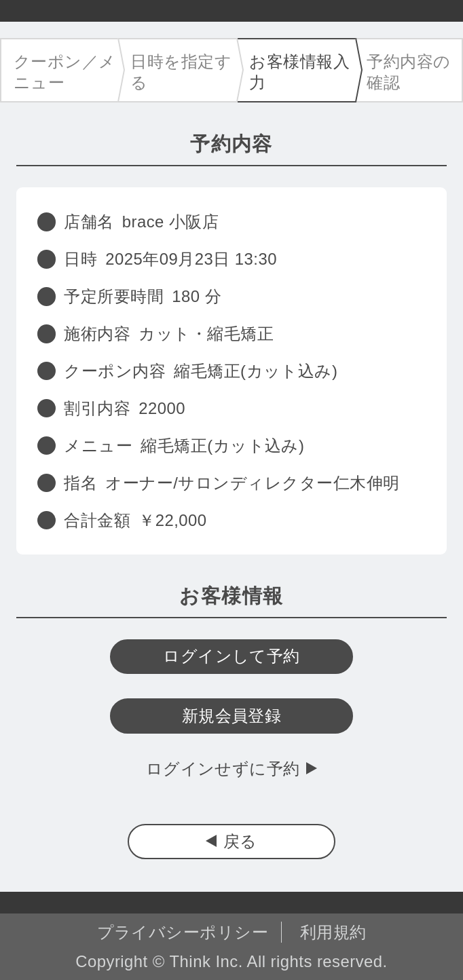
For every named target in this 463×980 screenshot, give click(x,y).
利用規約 (333, 932)
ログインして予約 (231, 656)
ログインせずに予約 (223, 769)
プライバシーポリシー (183, 932)
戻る (240, 841)
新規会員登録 (232, 716)
